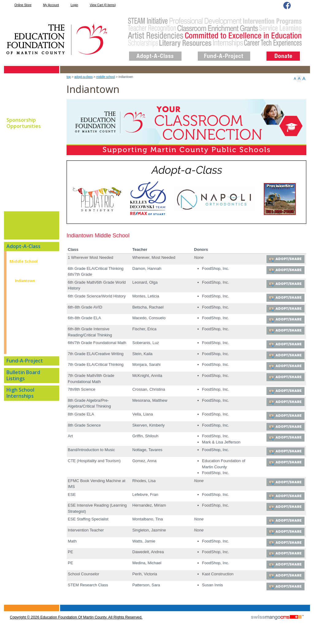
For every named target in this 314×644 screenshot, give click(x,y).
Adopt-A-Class (83, 77)
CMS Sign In (8, 610)
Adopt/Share (288, 259)
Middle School (106, 77)
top (69, 77)
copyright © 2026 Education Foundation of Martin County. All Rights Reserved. (76, 623)
